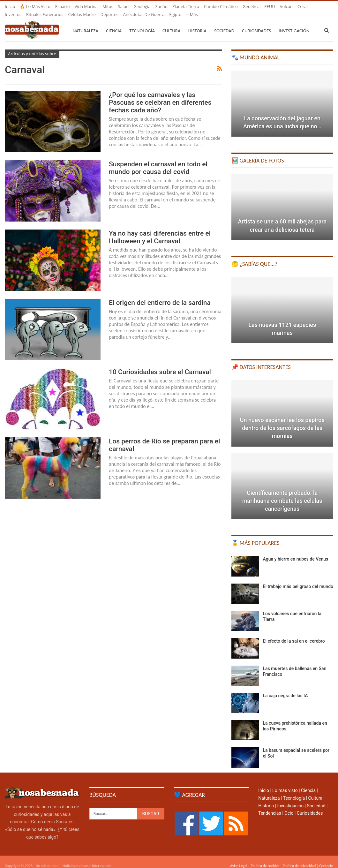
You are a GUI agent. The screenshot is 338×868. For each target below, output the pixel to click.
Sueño (161, 6)
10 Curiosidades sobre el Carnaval (160, 364)
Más (286, 6)
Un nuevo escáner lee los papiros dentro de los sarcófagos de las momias (282, 420)
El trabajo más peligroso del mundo (298, 579)
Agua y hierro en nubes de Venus (296, 551)
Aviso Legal (239, 858)
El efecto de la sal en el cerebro (294, 633)
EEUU (270, 6)
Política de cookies (265, 858)
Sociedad (224, 23)
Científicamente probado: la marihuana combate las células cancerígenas (282, 493)
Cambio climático (221, 6)
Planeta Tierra (186, 6)
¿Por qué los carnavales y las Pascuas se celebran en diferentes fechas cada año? (160, 95)
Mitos (108, 6)
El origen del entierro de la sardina (160, 295)
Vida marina (86, 6)
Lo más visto (285, 783)
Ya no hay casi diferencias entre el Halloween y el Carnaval (160, 230)
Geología (142, 6)
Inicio (10, 6)
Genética (251, 6)
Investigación (290, 798)
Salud (124, 6)
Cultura (172, 23)
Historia (197, 23)
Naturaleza (86, 23)
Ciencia (114, 23)
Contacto (326, 858)
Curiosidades (256, 23)
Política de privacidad (299, 858)
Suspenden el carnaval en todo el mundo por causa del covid (158, 160)
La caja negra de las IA (285, 688)
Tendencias (270, 805)
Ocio (289, 805)
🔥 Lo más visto (35, 6)
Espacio (63, 6)
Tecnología (142, 23)
